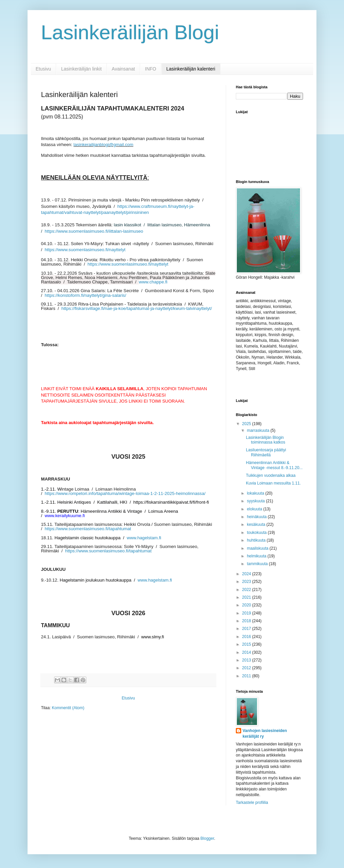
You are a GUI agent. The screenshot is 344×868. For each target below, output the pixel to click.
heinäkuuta (257, 517)
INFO (151, 69)
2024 (247, 574)
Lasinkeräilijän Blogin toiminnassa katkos (266, 440)
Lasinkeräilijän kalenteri (191, 69)
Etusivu (43, 69)
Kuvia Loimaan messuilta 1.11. (273, 483)
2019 (247, 613)
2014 (247, 652)
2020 (247, 605)
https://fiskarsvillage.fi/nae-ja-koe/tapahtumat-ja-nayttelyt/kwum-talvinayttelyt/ (137, 308)
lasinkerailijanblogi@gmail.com (103, 145)
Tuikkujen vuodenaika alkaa (271, 475)
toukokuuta (257, 533)
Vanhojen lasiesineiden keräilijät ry (265, 734)
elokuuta (255, 509)
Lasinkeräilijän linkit (81, 69)
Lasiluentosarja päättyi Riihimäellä (266, 452)
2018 (247, 621)
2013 (247, 660)
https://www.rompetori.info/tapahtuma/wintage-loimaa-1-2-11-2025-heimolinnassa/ (125, 493)
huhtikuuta (257, 540)
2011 (247, 676)
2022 (247, 590)
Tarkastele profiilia (252, 803)
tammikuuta (258, 564)
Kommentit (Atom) (68, 708)
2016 (247, 637)
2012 (247, 668)
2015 (247, 644)
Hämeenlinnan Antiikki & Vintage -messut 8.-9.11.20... (274, 465)
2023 (247, 582)
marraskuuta (259, 430)
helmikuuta (257, 556)
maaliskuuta (258, 548)
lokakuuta (256, 493)
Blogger (207, 838)
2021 (247, 597)
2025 (247, 424)
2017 (247, 629)
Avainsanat (123, 69)
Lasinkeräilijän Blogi (130, 32)
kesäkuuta (257, 524)
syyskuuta (256, 501)
